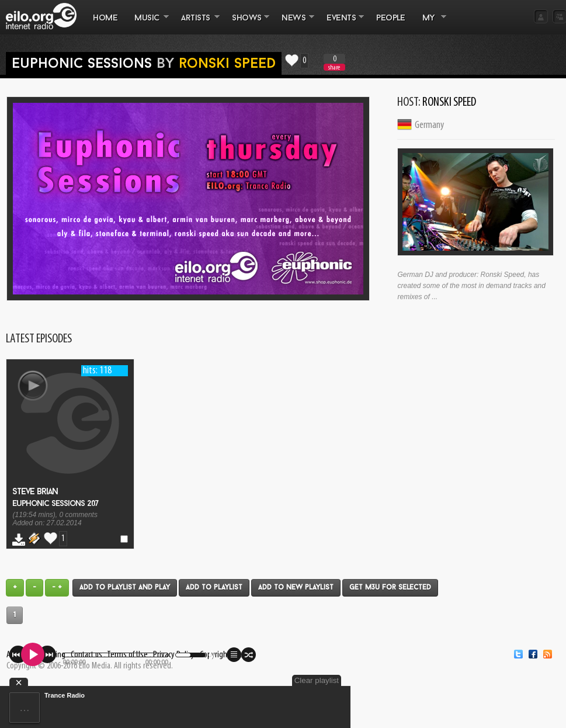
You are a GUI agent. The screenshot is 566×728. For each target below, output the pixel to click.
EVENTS (341, 24)
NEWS (294, 24)
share (334, 67)
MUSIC (147, 24)
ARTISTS (196, 24)
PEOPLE (390, 18)
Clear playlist (317, 680)
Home (105, 18)
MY (430, 24)
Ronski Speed (227, 64)
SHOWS (246, 24)
